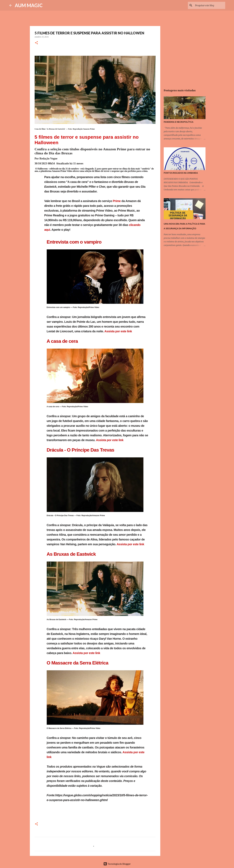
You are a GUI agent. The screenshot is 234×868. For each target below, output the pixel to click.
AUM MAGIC (29, 5)
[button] (36, 43)
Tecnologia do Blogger (117, 864)
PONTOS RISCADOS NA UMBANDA (181, 173)
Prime (117, 201)
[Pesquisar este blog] (210, 5)
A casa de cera (62, 341)
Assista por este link (118, 331)
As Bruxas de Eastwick (71, 554)
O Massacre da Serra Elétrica (78, 663)
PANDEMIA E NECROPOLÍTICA (179, 122)
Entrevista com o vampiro (74, 242)
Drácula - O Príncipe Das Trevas (81, 450)
